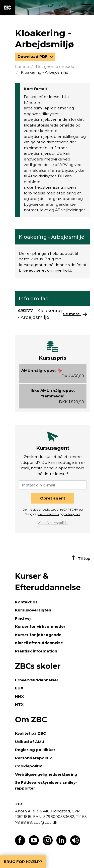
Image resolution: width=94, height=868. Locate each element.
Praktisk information (36, 651)
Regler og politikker (35, 750)
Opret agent (53, 498)
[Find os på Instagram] (48, 844)
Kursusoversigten (33, 610)
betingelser (72, 514)
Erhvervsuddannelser (37, 680)
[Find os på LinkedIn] (61, 844)
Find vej (23, 618)
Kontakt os (26, 602)
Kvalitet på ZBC (30, 733)
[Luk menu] (86, 8)
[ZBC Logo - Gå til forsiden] (8, 8)
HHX (19, 696)
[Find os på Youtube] (34, 844)
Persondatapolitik (33, 758)
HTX (19, 704)
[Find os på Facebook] (20, 844)
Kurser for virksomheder (40, 626)
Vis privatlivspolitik (53, 523)
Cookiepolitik (29, 766)
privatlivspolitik (48, 514)
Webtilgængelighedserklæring (46, 774)
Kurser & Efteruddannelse (48, 582)
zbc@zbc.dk (45, 822)
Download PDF (33, 56)
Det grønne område (55, 67)
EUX (19, 688)
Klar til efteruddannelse (39, 643)
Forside (22, 67)
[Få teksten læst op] (75, 844)
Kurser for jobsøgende (38, 635)
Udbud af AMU (30, 742)
